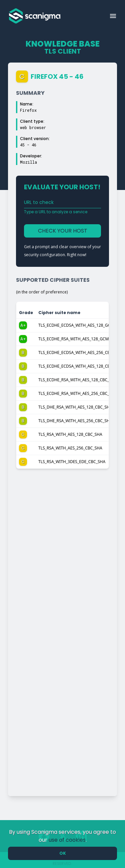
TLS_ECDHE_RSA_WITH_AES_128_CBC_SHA (78, 380)
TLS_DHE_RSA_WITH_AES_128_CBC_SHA (75, 407)
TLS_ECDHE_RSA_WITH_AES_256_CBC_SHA (78, 393)
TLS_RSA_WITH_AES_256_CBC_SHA (70, 448)
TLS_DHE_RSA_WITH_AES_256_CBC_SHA (75, 421)
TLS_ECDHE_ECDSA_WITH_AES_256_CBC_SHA (80, 352)
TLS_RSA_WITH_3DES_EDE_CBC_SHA (72, 462)
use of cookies (67, 840)
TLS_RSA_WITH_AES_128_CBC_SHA (70, 434)
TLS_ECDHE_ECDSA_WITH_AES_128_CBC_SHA (80, 366)
